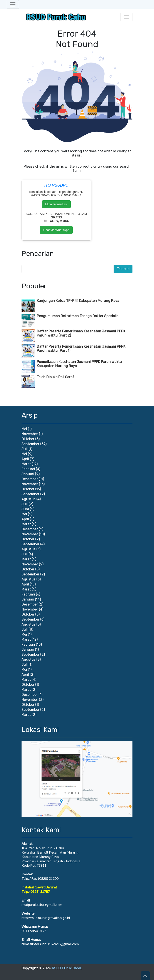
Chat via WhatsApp (56, 230)
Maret (26, 464)
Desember (30, 479)
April (25, 459)
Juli (25, 449)
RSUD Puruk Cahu (67, 968)
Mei (24, 429)
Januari (28, 474)
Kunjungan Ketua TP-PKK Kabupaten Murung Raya (78, 301)
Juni (25, 509)
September (30, 444)
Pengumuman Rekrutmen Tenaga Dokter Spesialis (78, 316)
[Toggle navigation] (13, 4)
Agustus (28, 499)
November (30, 434)
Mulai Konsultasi (56, 204)
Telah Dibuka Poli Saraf (55, 377)
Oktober (28, 439)
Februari (28, 469)
